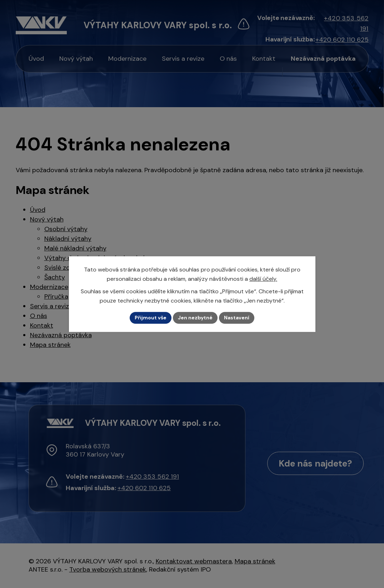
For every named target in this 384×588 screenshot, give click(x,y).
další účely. (263, 279)
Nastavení (237, 318)
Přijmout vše (151, 318)
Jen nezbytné (195, 318)
